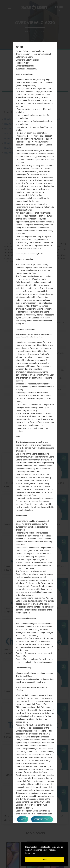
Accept (23, 819)
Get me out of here (42, 819)
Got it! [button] (45, 860)
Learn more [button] (30, 853)
